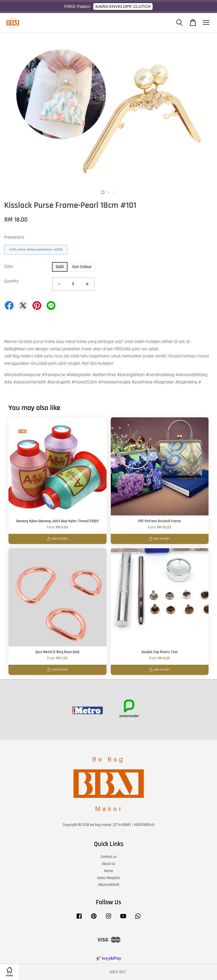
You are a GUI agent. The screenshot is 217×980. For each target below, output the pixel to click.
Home (108, 871)
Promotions (14, 237)
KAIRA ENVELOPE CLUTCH (123, 6)
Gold (60, 267)
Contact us (109, 857)
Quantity (12, 281)
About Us (108, 864)
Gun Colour (82, 267)
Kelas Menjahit (108, 878)
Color (9, 266)
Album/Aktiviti (109, 885)
